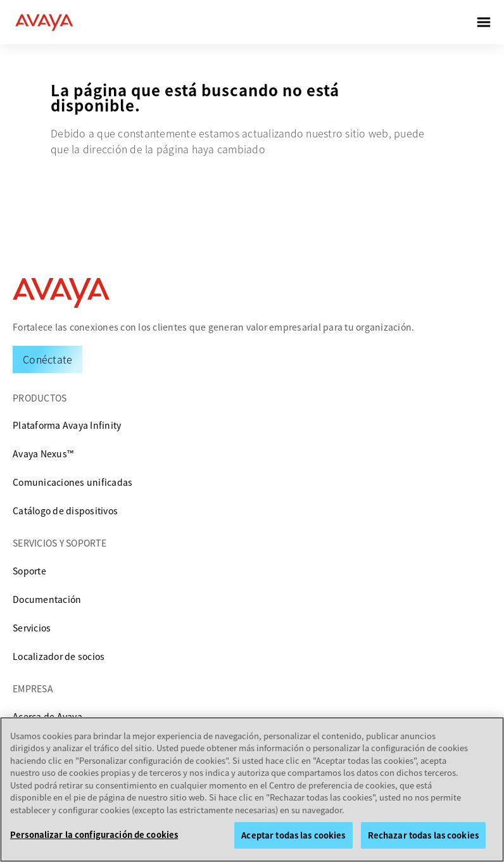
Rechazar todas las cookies (423, 835)
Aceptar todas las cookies (293, 835)
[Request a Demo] (47, 359)
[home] (44, 22)
